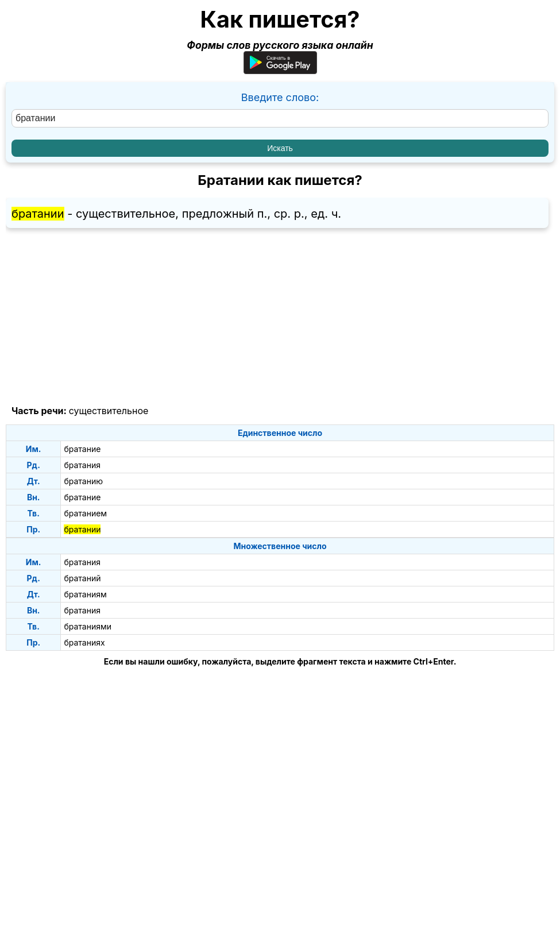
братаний (82, 578)
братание (82, 449)
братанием (85, 513)
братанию (83, 481)
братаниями (88, 626)
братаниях (84, 642)
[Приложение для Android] (280, 70)
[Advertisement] (280, 317)
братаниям (85, 594)
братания (82, 465)
